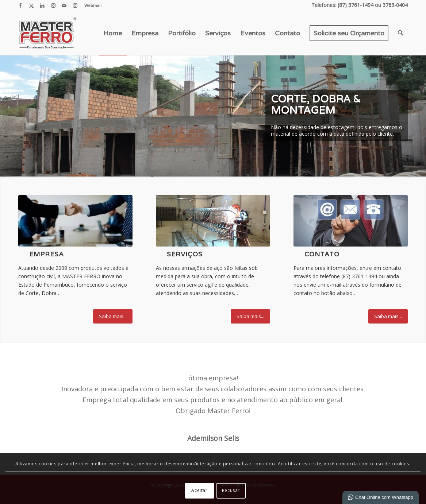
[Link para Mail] (64, 5)
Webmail (93, 5)
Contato (322, 254)
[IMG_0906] (213, 221)
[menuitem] (91, 5)
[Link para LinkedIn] (42, 5)
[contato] (351, 221)
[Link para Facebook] (20, 5)
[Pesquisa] (400, 33)
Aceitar (199, 490)
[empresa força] (75, 221)
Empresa (47, 254)
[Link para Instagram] (53, 5)
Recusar (231, 490)
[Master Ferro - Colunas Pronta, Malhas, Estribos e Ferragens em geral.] (47, 33)
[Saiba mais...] (113, 316)
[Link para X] (31, 5)
